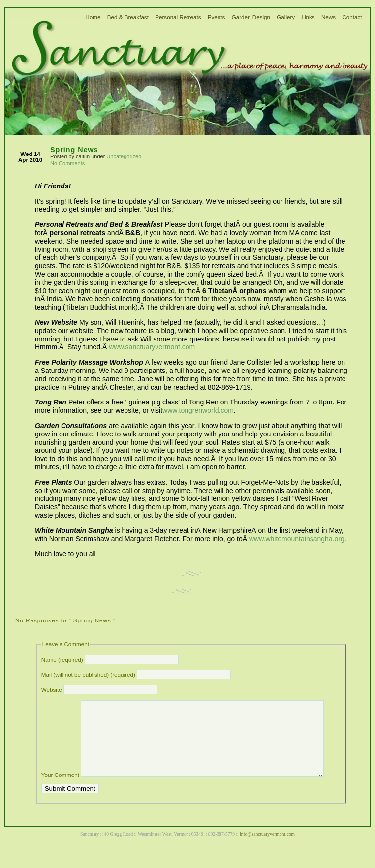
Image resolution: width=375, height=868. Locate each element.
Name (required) (62, 660)
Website (52, 690)
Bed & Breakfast (128, 17)
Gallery (286, 17)
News (328, 17)
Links (308, 17)
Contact (352, 17)
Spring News (74, 150)
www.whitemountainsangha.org (297, 539)
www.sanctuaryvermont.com (152, 347)
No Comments (67, 163)
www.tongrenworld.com (198, 410)
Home (93, 17)
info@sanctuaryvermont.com (267, 849)
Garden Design (251, 17)
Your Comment (60, 790)
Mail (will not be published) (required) (88, 674)
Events (217, 17)
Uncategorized (124, 156)
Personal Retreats (178, 17)
